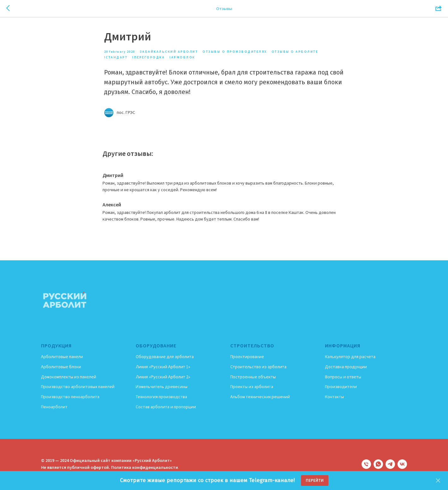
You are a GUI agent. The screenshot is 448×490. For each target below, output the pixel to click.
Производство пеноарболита (70, 398)
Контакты (334, 398)
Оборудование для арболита (165, 357)
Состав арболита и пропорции (166, 407)
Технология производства (161, 398)
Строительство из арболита (258, 367)
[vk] (402, 465)
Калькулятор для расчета (350, 357)
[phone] (366, 465)
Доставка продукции (346, 367)
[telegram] (390, 465)
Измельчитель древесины (162, 387)
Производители (341, 387)
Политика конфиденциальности (144, 468)
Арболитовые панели (62, 357)
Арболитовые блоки (61, 367)
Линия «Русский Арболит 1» (163, 367)
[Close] (438, 481)
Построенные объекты (253, 377)
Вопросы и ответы (343, 377)
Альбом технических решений (260, 398)
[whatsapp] (378, 465)
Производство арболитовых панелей (78, 387)
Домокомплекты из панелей (69, 377)
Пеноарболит (54, 407)
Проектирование (247, 357)
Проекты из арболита (252, 387)
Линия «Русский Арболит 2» (163, 377)
